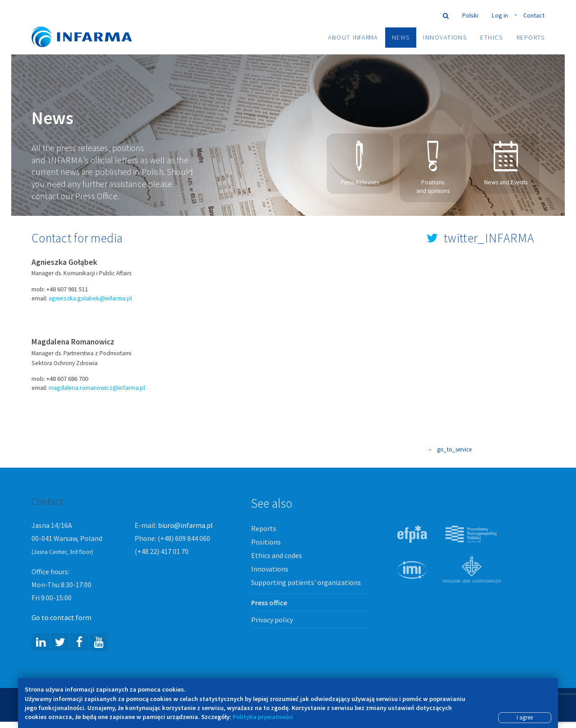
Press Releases (360, 164)
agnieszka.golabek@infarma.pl (90, 299)
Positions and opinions (433, 168)
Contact (534, 15)
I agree (525, 717)
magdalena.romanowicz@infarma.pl (97, 389)
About (353, 37)
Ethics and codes (277, 556)
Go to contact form (61, 618)
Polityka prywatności (263, 717)
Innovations (445, 37)
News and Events (506, 164)
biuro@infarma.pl (185, 526)
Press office (269, 603)
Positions (266, 542)
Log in (500, 15)
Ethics (492, 37)
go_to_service (449, 451)
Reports (531, 37)
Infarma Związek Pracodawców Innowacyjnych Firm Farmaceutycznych (90, 24)
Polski (470, 15)
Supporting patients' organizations (306, 583)
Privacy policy (272, 620)
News (401, 37)
